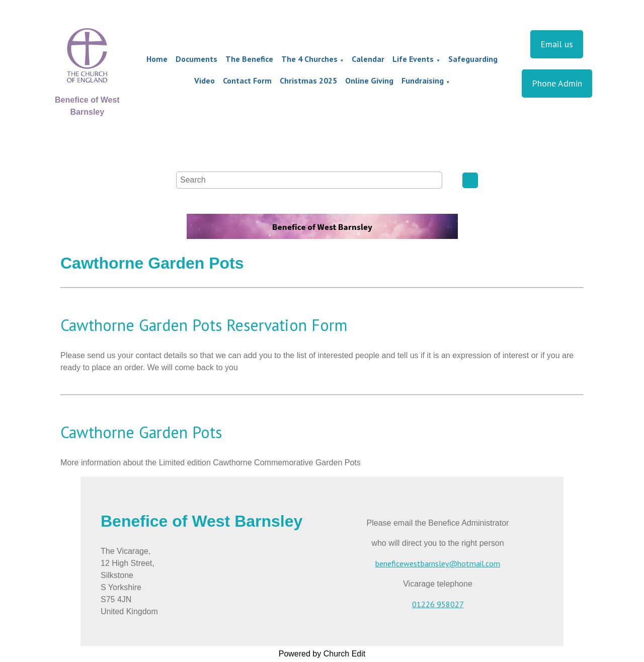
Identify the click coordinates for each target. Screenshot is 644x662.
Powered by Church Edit (322, 654)
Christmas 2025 (308, 80)
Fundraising (423, 80)
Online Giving (369, 80)
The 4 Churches (309, 59)
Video (205, 80)
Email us (557, 44)
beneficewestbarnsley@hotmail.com (438, 563)
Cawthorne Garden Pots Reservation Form (204, 325)
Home (157, 59)
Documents (196, 59)
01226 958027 (438, 604)
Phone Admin (557, 83)
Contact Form (247, 80)
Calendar (368, 59)
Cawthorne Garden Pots (141, 432)
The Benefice (249, 59)
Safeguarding (473, 59)
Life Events (413, 59)
